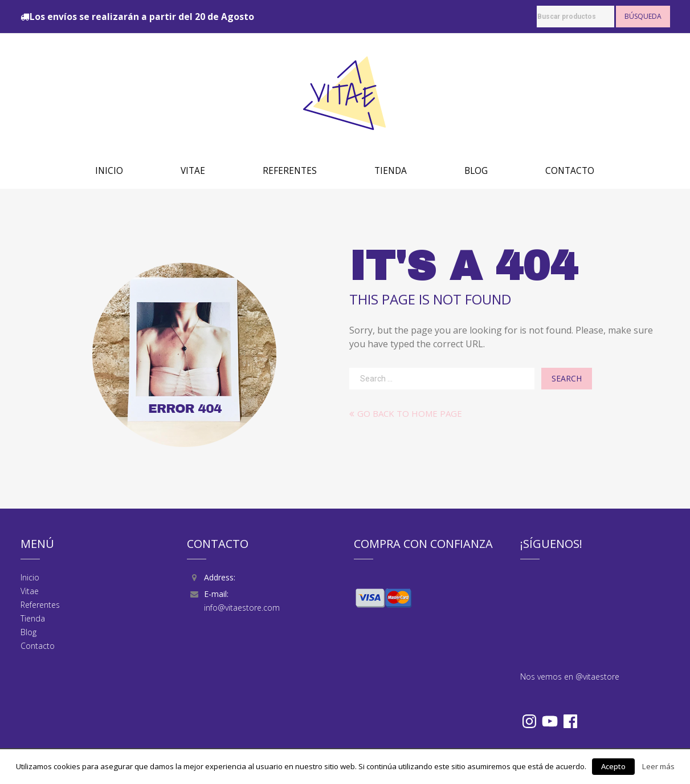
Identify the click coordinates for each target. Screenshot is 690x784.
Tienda (391, 171)
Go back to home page (406, 413)
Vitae (193, 171)
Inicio (109, 171)
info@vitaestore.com (242, 608)
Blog (476, 171)
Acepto (613, 766)
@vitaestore (597, 677)
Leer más (658, 766)
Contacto (570, 171)
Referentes (290, 171)
